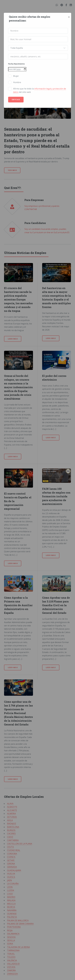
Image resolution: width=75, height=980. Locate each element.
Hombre (17, 82)
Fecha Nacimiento (16, 64)
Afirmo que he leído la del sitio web (40, 90)
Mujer (16, 76)
